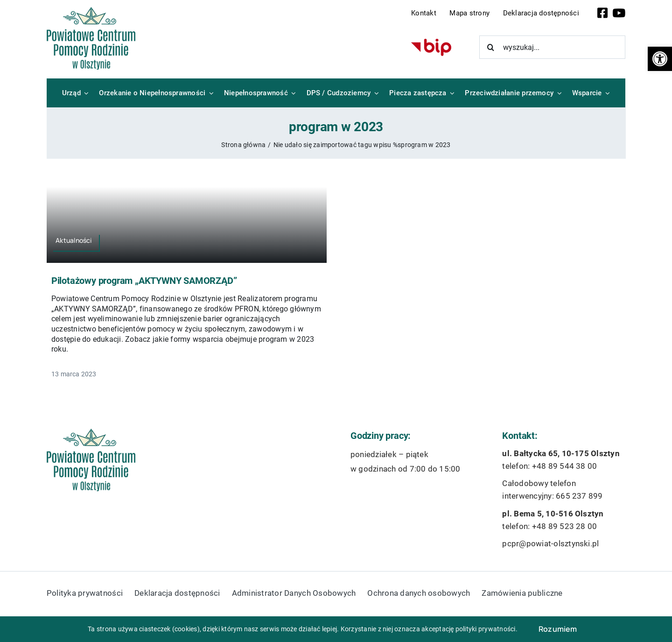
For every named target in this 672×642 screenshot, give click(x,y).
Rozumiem (558, 629)
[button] (660, 59)
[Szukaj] (491, 47)
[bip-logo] (431, 42)
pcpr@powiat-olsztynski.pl (550, 543)
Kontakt (424, 13)
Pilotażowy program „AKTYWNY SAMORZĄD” (144, 281)
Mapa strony (469, 13)
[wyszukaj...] (553, 47)
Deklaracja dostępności (541, 13)
